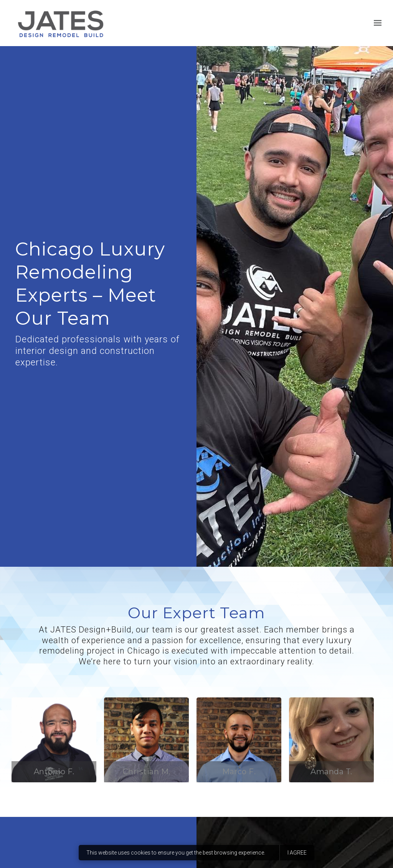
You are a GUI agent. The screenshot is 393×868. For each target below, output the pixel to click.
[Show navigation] (376, 23)
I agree (297, 853)
